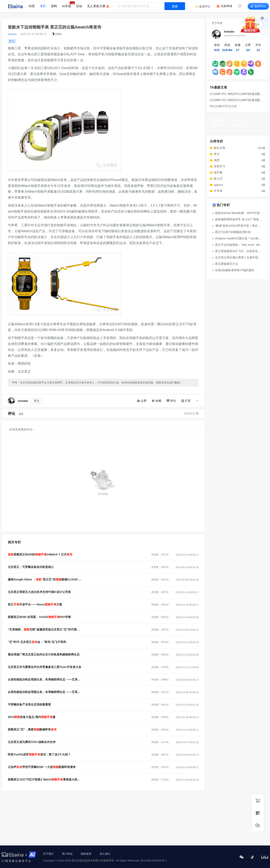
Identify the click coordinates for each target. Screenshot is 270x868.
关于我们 (48, 854)
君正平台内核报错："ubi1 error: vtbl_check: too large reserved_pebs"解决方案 (239, 245)
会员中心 (205, 6)
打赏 (186, 401)
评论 (171, 401)
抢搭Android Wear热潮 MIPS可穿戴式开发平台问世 (239, 213)
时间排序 (191, 414)
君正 (12, 41)
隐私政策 (86, 854)
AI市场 (66, 6)
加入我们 (105, 854)
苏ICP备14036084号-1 (154, 861)
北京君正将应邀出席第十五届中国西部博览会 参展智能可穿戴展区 (239, 257)
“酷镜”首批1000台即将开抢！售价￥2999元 (239, 226)
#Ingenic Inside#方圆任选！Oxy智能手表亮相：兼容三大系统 (239, 238)
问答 (32, 6)
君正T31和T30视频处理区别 (233, 232)
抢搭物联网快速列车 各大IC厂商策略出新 (239, 219)
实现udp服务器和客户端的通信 (235, 270)
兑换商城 (226, 6)
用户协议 (67, 854)
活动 (79, 6)
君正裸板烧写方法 (227, 264)
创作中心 (258, 6)
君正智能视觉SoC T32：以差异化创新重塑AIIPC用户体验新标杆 (239, 251)
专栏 (43, 6)
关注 (37, 401)
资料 (54, 6)
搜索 (175, 6)
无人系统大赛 (96, 6)
